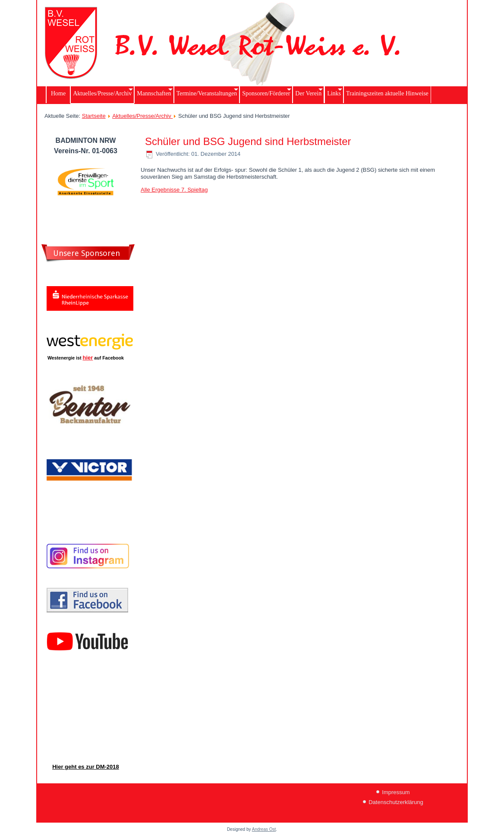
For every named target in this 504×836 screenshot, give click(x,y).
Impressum (396, 792)
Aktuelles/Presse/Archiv (142, 116)
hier (88, 358)
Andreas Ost (264, 829)
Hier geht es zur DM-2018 (86, 767)
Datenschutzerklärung (396, 802)
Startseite (94, 116)
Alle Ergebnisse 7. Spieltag (174, 190)
